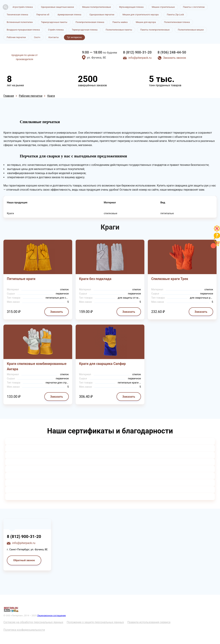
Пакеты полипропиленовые (155, 30)
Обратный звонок (24, 560)
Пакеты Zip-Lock (175, 15)
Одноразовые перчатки (102, 15)
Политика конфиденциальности (24, 630)
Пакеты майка (120, 22)
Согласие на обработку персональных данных (33, 622)
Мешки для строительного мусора (141, 15)
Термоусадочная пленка (85, 30)
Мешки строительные (163, 7)
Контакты (54, 37)
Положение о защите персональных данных (95, 622)
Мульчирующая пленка (131, 7)
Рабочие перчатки (16, 37)
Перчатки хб (43, 15)
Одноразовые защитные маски (57, 7)
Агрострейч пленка (23, 7)
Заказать (57, 312)
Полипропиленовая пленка (90, 22)
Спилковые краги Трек (170, 279)
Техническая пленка (17, 15)
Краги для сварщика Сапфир (102, 364)
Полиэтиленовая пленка (177, 22)
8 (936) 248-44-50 (172, 52)
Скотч (37, 37)
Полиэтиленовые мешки (191, 30)
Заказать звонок (175, 58)
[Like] (217, 231)
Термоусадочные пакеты (54, 22)
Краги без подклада (95, 279)
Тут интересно (74, 37)
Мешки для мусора (146, 22)
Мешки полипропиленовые (97, 7)
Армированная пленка (69, 15)
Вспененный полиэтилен (20, 22)
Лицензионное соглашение (51, 616)
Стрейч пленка (56, 30)
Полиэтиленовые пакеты (119, 30)
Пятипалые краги (21, 279)
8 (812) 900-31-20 (137, 52)
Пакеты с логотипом (194, 7)
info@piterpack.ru (140, 58)
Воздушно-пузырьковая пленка (23, 30)
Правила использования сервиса (149, 622)
